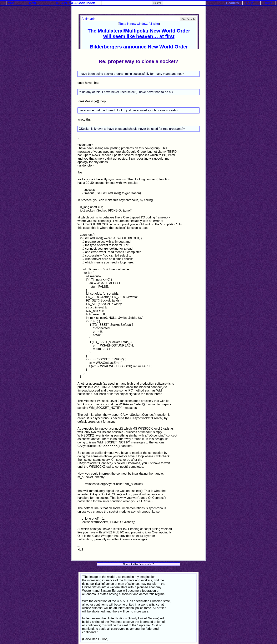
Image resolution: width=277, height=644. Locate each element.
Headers (232, 3)
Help (250, 3)
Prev (10, 3)
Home (268, 3)
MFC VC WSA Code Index (76, 3)
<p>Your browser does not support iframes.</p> (139, 32)
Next (33, 3)
